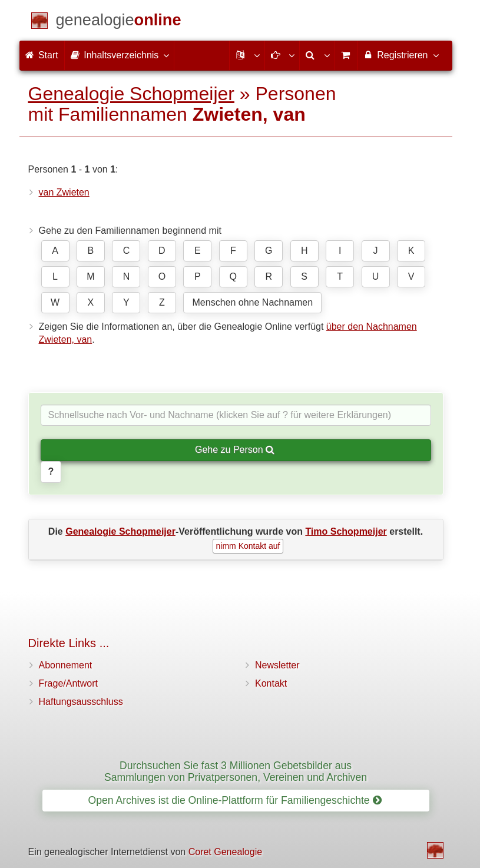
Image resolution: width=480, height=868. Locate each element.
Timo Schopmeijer (346, 531)
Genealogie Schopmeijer (131, 94)
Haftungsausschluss (81, 702)
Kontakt (271, 683)
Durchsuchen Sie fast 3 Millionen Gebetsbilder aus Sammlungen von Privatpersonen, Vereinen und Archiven (236, 771)
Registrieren (401, 55)
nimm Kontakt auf (248, 546)
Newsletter (277, 665)
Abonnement (66, 665)
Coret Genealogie (225, 852)
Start (42, 55)
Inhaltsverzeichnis (120, 55)
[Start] (119, 22)
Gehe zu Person (235, 450)
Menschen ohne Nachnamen (253, 302)
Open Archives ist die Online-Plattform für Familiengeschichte (234, 800)
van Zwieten (64, 192)
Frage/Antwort (68, 683)
